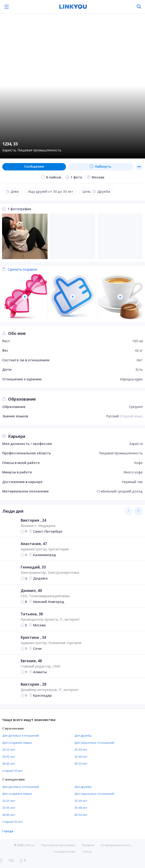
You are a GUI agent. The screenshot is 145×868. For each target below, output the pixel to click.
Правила (88, 845)
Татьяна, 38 (32, 614)
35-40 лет (81, 757)
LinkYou (29, 845)
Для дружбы (83, 735)
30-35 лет (9, 757)
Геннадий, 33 (33, 567)
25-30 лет (81, 749)
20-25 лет (9, 749)
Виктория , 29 (33, 684)
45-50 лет (81, 763)
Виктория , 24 (33, 520)
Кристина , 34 (33, 637)
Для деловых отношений (21, 735)
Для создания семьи (17, 743)
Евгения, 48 (31, 661)
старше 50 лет (13, 771)
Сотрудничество (64, 852)
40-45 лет (9, 763)
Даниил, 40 (31, 591)
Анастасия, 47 (34, 544)
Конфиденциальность (116, 845)
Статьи (87, 852)
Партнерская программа (58, 845)
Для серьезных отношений (94, 743)
